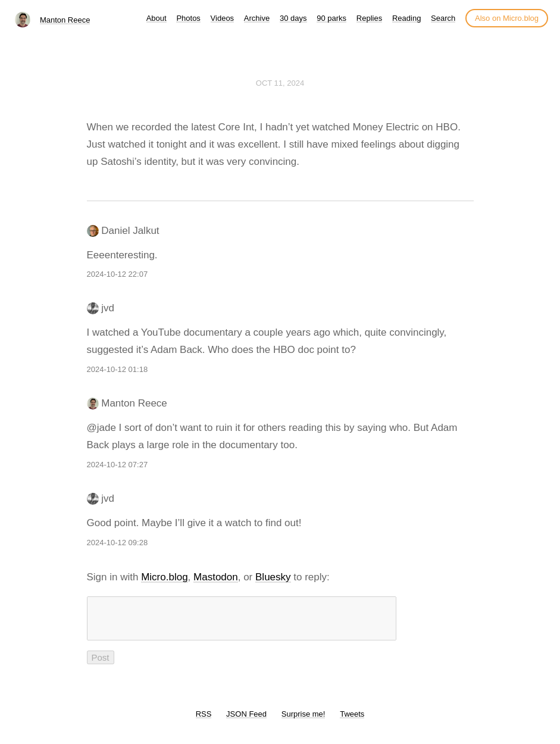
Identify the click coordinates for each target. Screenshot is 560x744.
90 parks (331, 18)
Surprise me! (304, 721)
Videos (223, 18)
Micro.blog (164, 577)
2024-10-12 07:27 (118, 465)
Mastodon (216, 577)
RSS (204, 721)
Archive (257, 18)
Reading (406, 18)
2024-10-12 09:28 (118, 543)
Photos (188, 18)
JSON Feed (246, 721)
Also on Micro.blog (507, 18)
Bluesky (273, 577)
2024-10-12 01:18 (118, 369)
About (157, 18)
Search (443, 18)
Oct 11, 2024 (280, 83)
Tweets (352, 721)
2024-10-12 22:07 (118, 274)
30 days (293, 18)
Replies (369, 18)
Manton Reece (65, 20)
